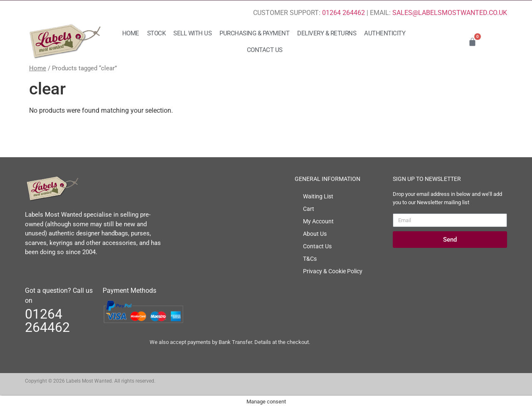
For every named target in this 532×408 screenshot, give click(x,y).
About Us (315, 234)
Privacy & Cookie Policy (333, 271)
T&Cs (310, 259)
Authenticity (385, 33)
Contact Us (265, 50)
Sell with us (192, 33)
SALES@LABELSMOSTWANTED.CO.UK (450, 13)
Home (131, 33)
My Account (318, 221)
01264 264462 (344, 13)
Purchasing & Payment (254, 33)
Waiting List (318, 196)
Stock (156, 33)
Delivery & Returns (327, 33)
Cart (309, 209)
